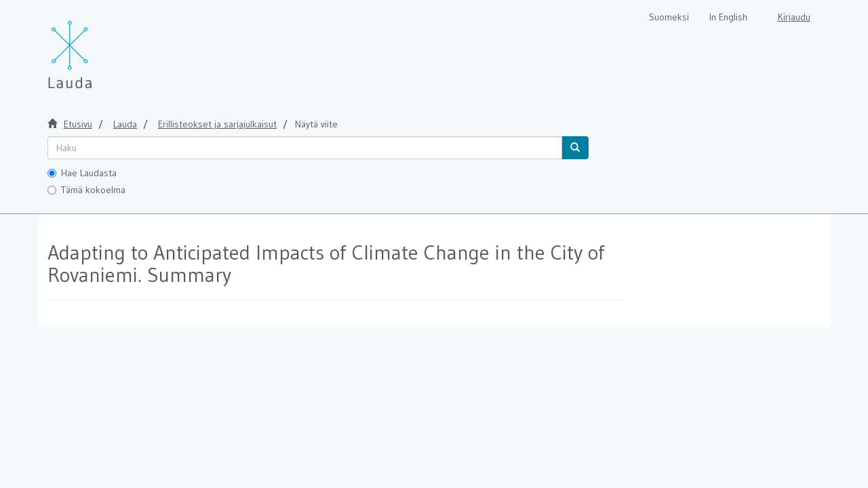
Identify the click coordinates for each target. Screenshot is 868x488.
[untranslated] (305, 148)
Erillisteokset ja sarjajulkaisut (217, 124)
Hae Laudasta (82, 173)
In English (728, 17)
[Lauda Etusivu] (98, 47)
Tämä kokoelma (86, 190)
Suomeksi (669, 17)
